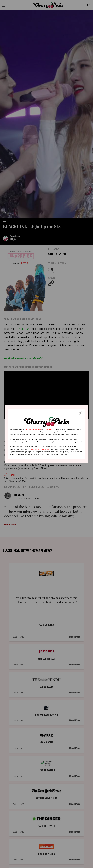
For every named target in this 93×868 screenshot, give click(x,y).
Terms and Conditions (33, 429)
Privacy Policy (49, 429)
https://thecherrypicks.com (41, 449)
